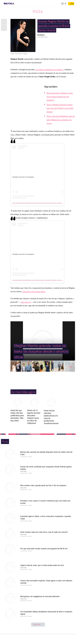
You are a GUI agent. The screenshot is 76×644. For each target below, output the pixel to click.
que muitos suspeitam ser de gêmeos (49, 69)
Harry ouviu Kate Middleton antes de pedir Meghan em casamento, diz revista (61, 120)
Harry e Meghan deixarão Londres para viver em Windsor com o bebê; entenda (60, 108)
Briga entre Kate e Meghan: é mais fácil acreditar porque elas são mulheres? (60, 97)
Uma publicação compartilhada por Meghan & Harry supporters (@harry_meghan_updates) (40, 203)
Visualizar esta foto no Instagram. (23, 177)
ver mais (38, 625)
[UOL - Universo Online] (15, 4)
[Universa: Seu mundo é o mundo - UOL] (9, 4)
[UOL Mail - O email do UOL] (62, 4)
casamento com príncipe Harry (34, 291)
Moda (38, 11)
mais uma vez (26, 302)
